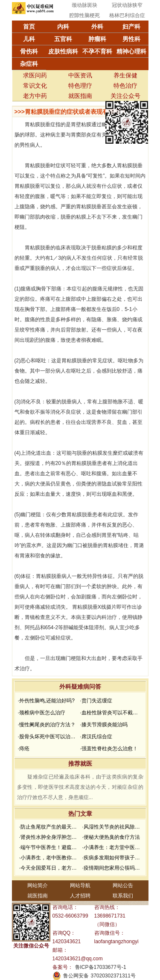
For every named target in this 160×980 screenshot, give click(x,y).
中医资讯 (80, 75)
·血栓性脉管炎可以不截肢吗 (111, 713)
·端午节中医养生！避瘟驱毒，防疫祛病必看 (50, 847)
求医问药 (35, 75)
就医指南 (80, 96)
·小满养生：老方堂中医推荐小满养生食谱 (113, 847)
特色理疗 (80, 86)
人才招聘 (80, 896)
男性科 (131, 39)
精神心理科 (131, 51)
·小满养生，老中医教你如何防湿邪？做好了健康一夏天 (50, 858)
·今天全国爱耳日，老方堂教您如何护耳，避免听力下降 (50, 868)
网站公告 (123, 885)
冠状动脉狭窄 (127, 5)
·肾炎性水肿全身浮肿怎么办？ (50, 837)
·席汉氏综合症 (96, 737)
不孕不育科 (97, 51)
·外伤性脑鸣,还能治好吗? (46, 701)
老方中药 (35, 96)
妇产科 (131, 27)
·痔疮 (24, 749)
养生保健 (125, 75)
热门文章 (80, 814)
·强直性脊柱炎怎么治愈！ (109, 749)
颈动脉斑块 (84, 5)
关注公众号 (125, 96)
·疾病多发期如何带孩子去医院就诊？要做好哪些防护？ (113, 858)
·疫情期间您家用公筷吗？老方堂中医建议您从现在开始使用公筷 (113, 868)
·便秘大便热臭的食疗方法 (111, 837)
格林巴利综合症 (127, 15)
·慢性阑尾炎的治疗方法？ (47, 725)
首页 (29, 27)
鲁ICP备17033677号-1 (101, 967)
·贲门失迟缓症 (96, 701)
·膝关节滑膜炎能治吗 (104, 725)
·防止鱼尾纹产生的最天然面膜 (50, 827)
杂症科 (29, 64)
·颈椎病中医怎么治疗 (42, 713)
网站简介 (38, 885)
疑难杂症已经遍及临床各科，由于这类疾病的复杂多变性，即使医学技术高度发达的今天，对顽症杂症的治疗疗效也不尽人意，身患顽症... (80, 787)
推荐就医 (80, 764)
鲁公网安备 (76, 976)
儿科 (29, 39)
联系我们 (123, 896)
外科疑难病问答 (80, 687)
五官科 (63, 39)
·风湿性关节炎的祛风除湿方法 (113, 827)
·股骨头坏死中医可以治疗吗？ (48, 737)
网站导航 (80, 885)
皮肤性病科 (63, 51)
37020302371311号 (113, 976)
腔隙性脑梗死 (84, 15)
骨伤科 (29, 51)
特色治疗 (125, 86)
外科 (97, 27)
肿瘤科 (97, 39)
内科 (63, 27)
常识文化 (35, 86)
